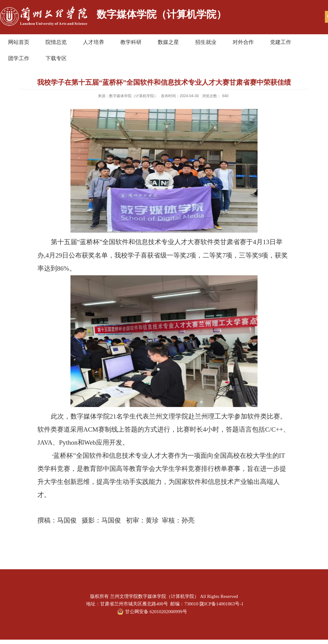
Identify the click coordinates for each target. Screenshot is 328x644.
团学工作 (19, 58)
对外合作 (243, 42)
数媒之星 (168, 42)
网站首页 (19, 42)
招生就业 (206, 42)
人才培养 (94, 42)
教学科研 (131, 42)
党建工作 (281, 42)
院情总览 (56, 42)
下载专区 (56, 58)
